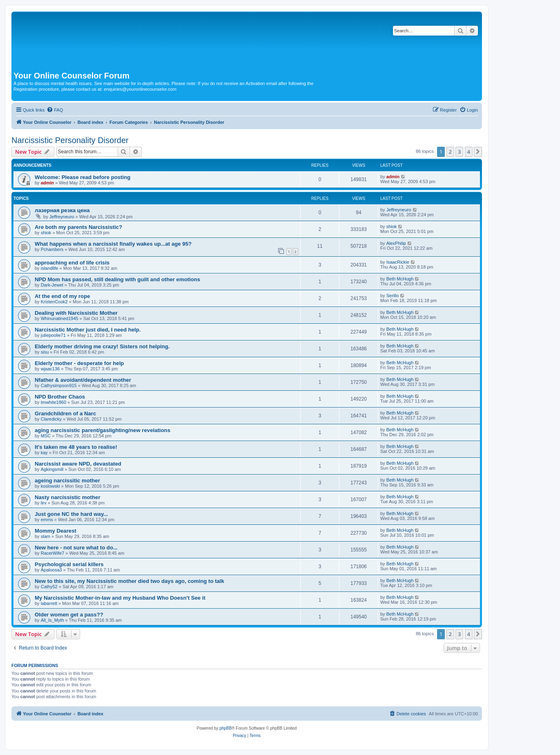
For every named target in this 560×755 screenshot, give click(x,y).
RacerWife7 (52, 553)
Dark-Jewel (52, 285)
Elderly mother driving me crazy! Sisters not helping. (102, 346)
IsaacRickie (398, 262)
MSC (46, 436)
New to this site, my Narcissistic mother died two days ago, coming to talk (129, 581)
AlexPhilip (396, 243)
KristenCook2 (54, 302)
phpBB (225, 728)
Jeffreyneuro (62, 217)
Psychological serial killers (69, 564)
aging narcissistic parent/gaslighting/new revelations (103, 430)
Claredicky (51, 419)
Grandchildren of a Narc (65, 413)
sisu (45, 352)
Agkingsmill (52, 469)
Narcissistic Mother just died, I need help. (88, 330)
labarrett (49, 603)
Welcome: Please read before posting (83, 177)
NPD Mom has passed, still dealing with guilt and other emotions (117, 279)
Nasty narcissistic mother (68, 497)
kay (44, 453)
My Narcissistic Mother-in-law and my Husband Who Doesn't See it (120, 598)
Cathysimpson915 (59, 385)
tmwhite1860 (54, 402)
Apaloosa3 (51, 570)
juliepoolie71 (53, 335)
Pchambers (52, 249)
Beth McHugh (400, 279)
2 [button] (450, 152)
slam (46, 536)
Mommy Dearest (56, 531)
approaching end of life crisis (72, 263)
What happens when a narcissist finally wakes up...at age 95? (113, 244)
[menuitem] (55, 110)
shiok (46, 233)
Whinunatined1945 (60, 318)
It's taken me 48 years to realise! (76, 447)
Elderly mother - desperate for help (79, 363)
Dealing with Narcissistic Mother (76, 313)
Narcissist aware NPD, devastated (78, 464)
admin (47, 183)
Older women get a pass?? (69, 615)
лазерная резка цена (62, 210)
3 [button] (459, 152)
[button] (478, 152)
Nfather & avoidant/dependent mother (83, 380)
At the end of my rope (62, 296)
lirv (44, 503)
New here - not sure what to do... (76, 548)
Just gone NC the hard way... (71, 514)
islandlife (50, 268)
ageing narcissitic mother (67, 481)
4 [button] (469, 152)
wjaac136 (50, 369)
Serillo (393, 296)
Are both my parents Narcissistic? (78, 227)
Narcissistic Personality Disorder (70, 140)
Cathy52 (49, 587)
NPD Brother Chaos (60, 397)
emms (47, 520)
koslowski (50, 486)
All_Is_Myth (52, 620)
